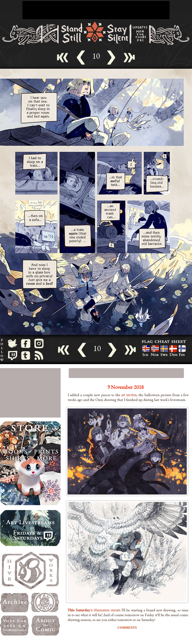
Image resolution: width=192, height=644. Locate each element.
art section (129, 395)
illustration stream (94, 610)
